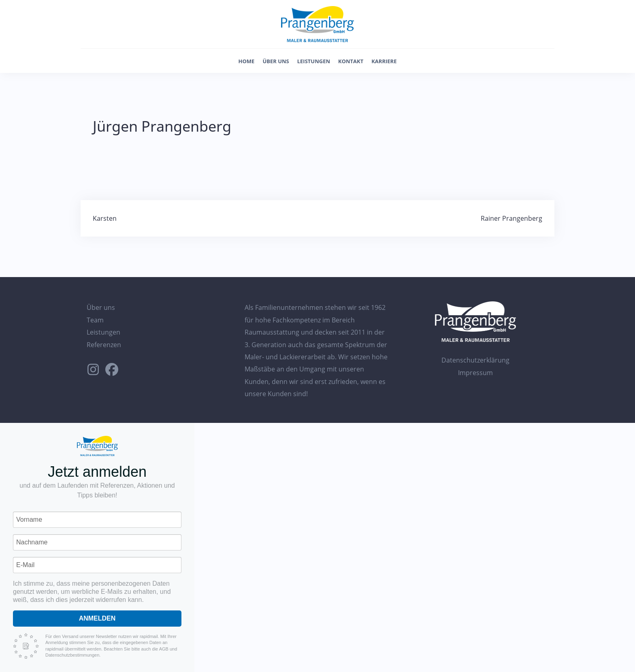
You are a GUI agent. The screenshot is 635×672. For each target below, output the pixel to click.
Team (95, 320)
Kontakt (351, 61)
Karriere (384, 61)
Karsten (105, 218)
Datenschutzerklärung (475, 360)
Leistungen (314, 61)
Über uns (276, 61)
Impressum (475, 373)
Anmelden (97, 618)
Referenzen (104, 345)
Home (247, 61)
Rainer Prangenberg (511, 218)
